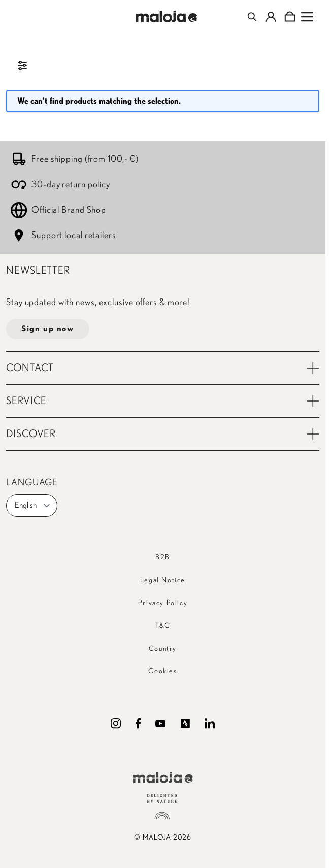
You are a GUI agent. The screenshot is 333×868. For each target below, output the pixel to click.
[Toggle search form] (252, 17)
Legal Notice (163, 580)
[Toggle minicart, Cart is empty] (290, 17)
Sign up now (48, 329)
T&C (163, 626)
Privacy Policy (163, 603)
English (33, 506)
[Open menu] (307, 17)
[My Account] (271, 17)
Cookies (162, 671)
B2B (163, 557)
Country (163, 649)
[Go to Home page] (167, 16)
